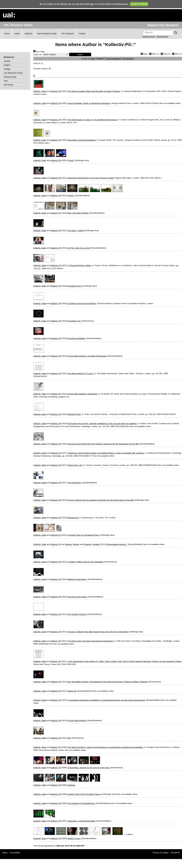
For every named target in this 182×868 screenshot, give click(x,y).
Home (7, 34)
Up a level (39, 52)
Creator (7, 61)
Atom (144, 54)
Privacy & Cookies (161, 853)
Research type (10, 77)
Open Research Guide (47, 34)
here (92, 4)
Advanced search (149, 36)
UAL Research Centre (13, 73)
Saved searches (162, 36)
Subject (7, 65)
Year (6, 81)
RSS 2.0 (165, 54)
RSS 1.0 (154, 54)
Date (93, 59)
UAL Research (68, 34)
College (7, 69)
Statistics (28, 34)
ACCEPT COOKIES (139, 4)
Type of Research (113, 59)
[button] (80, 54)
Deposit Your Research (163, 25)
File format (8, 85)
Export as (37, 54)
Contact (82, 34)
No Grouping (128, 59)
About (5, 853)
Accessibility (15, 853)
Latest (17, 34)
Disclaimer (175, 853)
